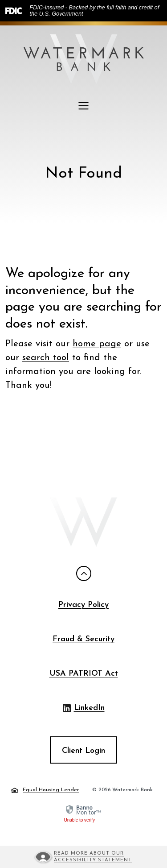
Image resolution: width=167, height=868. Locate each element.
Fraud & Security (83, 639)
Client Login (83, 751)
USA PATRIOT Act (84, 674)
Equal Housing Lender (45, 790)
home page (97, 344)
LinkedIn (84, 709)
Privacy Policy (83, 605)
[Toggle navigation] (84, 106)
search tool (46, 358)
